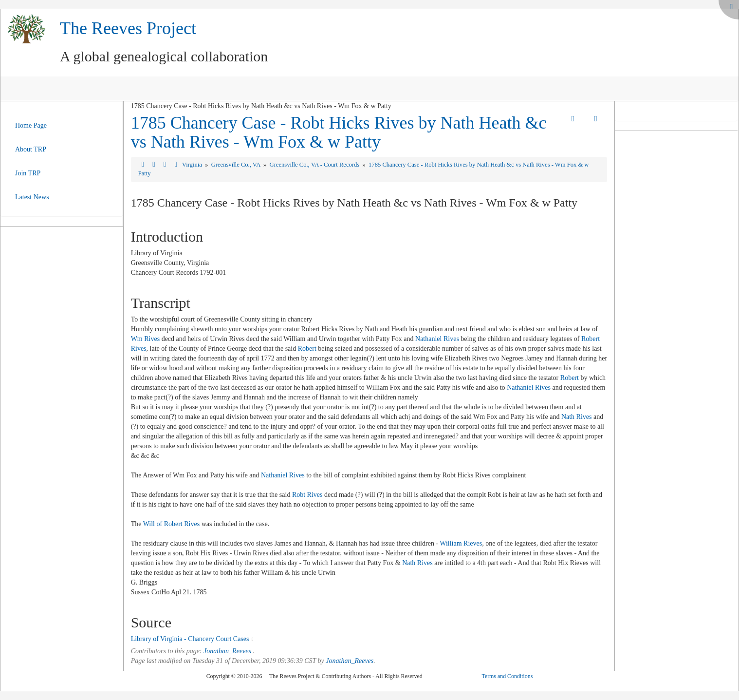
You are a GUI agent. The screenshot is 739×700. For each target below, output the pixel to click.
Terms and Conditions (507, 676)
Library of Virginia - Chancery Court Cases (190, 639)
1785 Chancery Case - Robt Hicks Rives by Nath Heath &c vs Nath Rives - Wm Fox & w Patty (339, 132)
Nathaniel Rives (437, 339)
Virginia (193, 165)
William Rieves (461, 543)
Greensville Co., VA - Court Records (315, 165)
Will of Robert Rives (171, 524)
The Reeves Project (128, 28)
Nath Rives (577, 417)
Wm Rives (146, 339)
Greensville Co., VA (237, 165)
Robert (307, 349)
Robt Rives (307, 495)
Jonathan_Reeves (227, 651)
